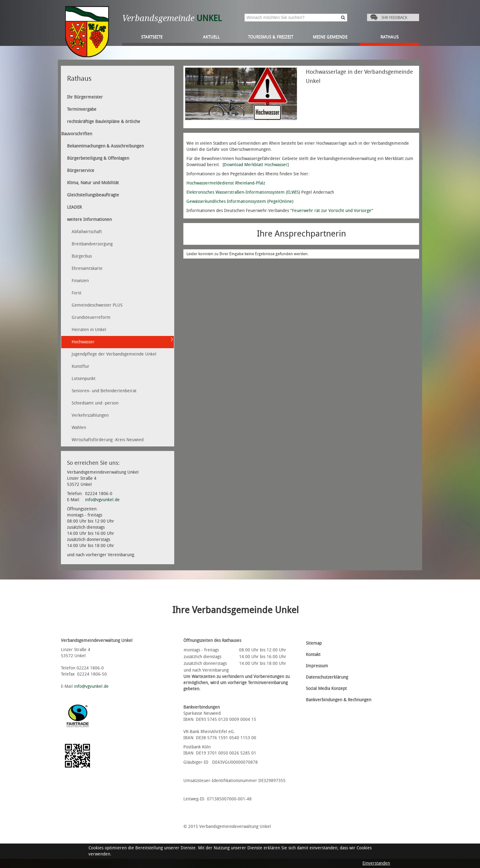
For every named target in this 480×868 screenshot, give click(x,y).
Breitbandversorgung (92, 244)
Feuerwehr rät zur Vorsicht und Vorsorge (332, 211)
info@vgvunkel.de (102, 500)
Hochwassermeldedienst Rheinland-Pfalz (226, 183)
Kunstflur (81, 366)
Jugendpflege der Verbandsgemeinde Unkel (114, 354)
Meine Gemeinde (330, 37)
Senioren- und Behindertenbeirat (104, 391)
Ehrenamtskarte (87, 268)
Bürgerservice (81, 171)
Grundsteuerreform (91, 317)
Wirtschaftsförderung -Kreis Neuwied (108, 440)
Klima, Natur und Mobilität (93, 183)
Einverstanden (376, 863)
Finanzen (80, 281)
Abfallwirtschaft (87, 232)
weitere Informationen (89, 220)
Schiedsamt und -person (95, 403)
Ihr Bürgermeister (85, 97)
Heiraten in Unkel (89, 330)
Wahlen (79, 428)
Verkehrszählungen (90, 415)
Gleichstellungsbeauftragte (93, 195)
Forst (77, 293)
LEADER (74, 207)
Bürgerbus (82, 256)
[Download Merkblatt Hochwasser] (256, 165)
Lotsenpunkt (84, 379)
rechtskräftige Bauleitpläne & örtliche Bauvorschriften (101, 128)
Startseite (152, 37)
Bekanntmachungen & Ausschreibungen (105, 146)
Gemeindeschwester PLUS (97, 305)
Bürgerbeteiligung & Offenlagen (98, 158)
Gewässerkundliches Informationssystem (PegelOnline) (240, 201)
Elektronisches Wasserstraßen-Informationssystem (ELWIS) (243, 192)
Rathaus (390, 37)
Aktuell (211, 37)
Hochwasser (83, 342)
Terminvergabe (82, 109)
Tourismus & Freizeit (271, 37)
